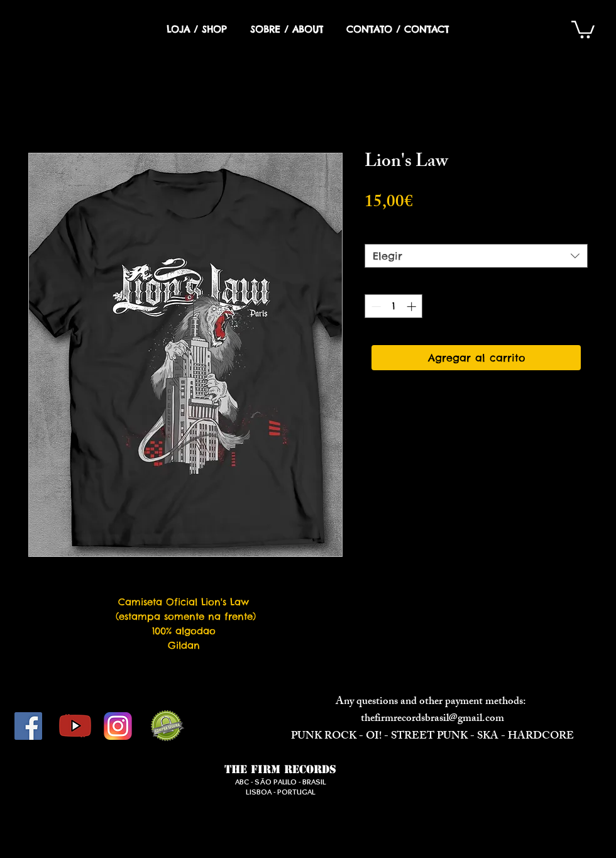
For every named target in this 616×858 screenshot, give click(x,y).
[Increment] (413, 306)
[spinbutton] (394, 306)
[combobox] (476, 256)
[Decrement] (375, 306)
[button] (583, 29)
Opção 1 (389, 233)
